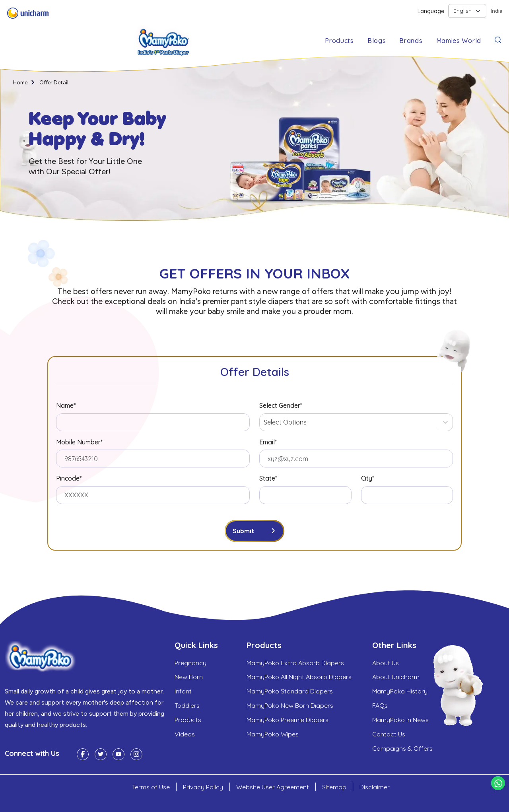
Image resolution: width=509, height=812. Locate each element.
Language (431, 11)
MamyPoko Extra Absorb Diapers (295, 663)
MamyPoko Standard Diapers (290, 692)
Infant (183, 692)
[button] (498, 39)
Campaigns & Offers (402, 749)
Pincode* (69, 478)
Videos (185, 735)
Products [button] (339, 41)
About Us (386, 663)
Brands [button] (411, 41)
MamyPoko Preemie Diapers (288, 720)
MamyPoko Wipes (273, 735)
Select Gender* (281, 405)
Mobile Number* (79, 442)
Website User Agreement (273, 787)
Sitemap (334, 787)
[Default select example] (467, 11)
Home (20, 83)
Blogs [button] (377, 41)
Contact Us (389, 735)
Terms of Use (151, 787)
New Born (189, 678)
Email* (268, 442)
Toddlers (187, 706)
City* (368, 478)
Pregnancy (190, 663)
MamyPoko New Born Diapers (290, 706)
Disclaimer (375, 787)
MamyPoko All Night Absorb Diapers (299, 678)
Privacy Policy (203, 787)
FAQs (380, 706)
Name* (66, 405)
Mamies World (459, 41)
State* (268, 478)
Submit (243, 531)
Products (188, 720)
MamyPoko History (400, 692)
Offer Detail (55, 83)
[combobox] (264, 422)
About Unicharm (396, 678)
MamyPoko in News (400, 720)
